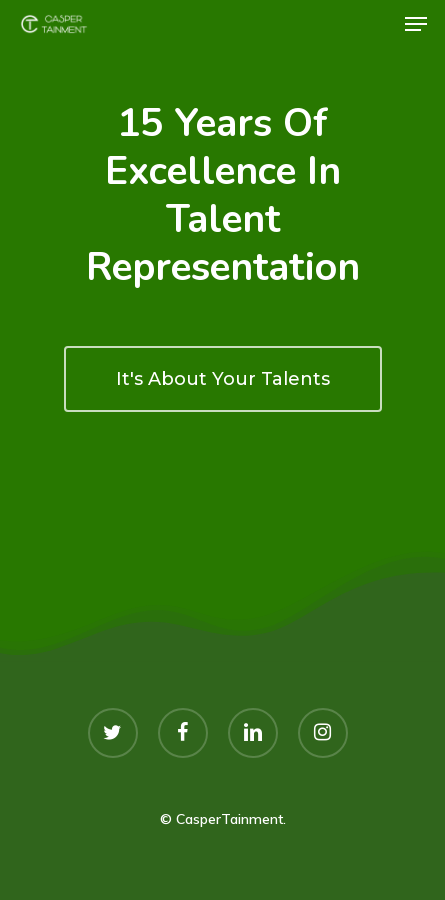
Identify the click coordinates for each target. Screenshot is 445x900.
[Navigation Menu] (416, 24)
